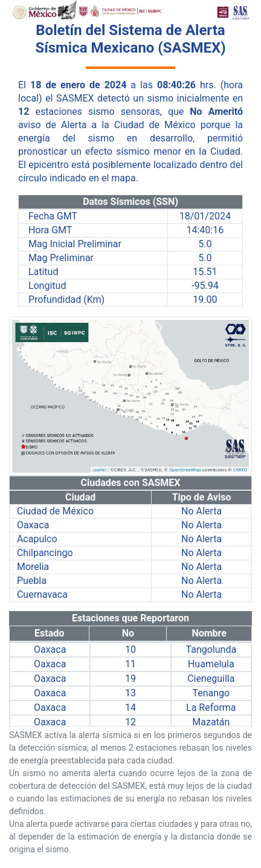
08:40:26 (176, 85)
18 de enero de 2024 (78, 85)
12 (24, 112)
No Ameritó (216, 112)
